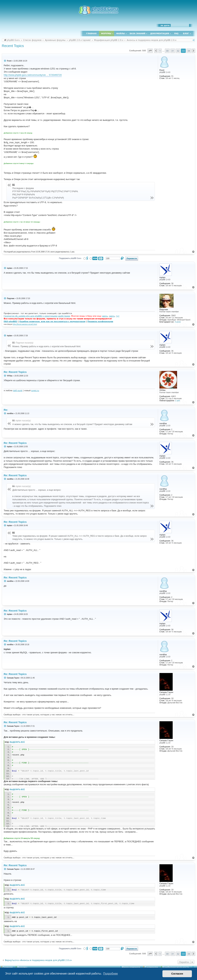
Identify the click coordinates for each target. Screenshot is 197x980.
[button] (150, 51)
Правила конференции (100, 322)
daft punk (18, 391)
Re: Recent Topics (15, 372)
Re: (6, 410)
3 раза (178, 322)
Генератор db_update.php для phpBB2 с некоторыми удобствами (37, 316)
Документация (160, 34)
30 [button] (167, 51)
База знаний (137, 34)
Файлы (120, 34)
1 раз (178, 401)
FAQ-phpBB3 (10, 322)
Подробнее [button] (110, 974)
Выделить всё (17, 742)
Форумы (106, 34)
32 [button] (178, 51)
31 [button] (173, 51)
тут (118, 316)
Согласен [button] (177, 974)
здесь (105, 316)
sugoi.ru (35, 391)
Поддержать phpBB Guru (70, 258)
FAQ (176, 34)
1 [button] (160, 51)
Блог (186, 34)
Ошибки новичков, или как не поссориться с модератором (52, 322)
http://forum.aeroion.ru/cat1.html (25, 324)
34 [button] (189, 51)
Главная (91, 34)
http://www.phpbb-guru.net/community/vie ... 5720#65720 (33, 75)
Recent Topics (13, 46)
